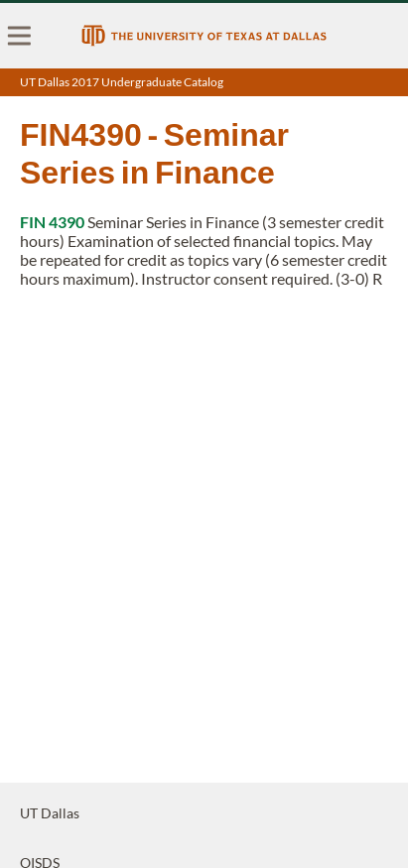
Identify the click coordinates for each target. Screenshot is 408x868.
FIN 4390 (52, 222)
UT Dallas (50, 813)
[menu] (20, 36)
